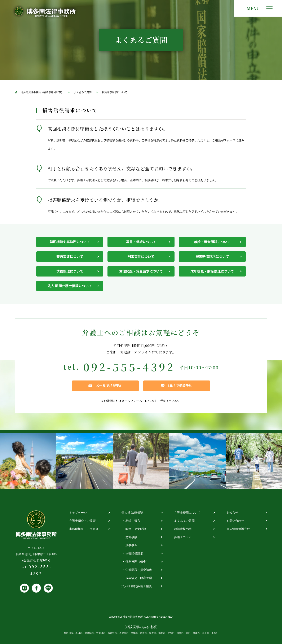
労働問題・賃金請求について (141, 271)
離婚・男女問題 (136, 529)
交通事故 (131, 537)
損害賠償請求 (134, 553)
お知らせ (232, 513)
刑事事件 (131, 545)
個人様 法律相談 (132, 513)
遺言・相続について (141, 242)
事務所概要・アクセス (84, 529)
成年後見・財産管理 (139, 578)
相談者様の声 (183, 529)
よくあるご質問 (184, 521)
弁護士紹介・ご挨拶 (82, 521)
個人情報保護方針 (238, 529)
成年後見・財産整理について (212, 271)
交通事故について (70, 256)
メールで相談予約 (109, 386)
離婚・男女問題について (212, 242)
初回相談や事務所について (70, 242)
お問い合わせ (235, 521)
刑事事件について (141, 256)
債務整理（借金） (137, 562)
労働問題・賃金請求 (139, 570)
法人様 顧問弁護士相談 (137, 586)
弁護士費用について (187, 513)
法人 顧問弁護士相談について (70, 286)
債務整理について (70, 271)
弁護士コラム (183, 537)
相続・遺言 (133, 521)
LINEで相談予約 (180, 386)
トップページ (78, 513)
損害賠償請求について (212, 256)
